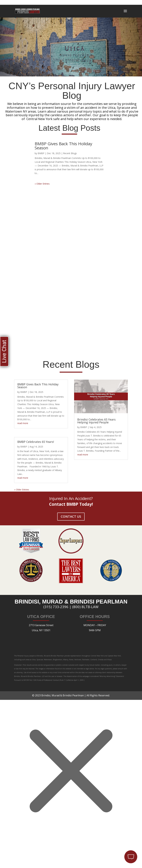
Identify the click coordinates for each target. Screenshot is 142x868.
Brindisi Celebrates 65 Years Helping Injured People (96, 421)
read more (23, 423)
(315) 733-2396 (56, 607)
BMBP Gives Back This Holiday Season (63, 146)
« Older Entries (42, 184)
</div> (24, 855)
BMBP (41, 153)
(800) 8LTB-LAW (85, 607)
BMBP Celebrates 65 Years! (36, 442)
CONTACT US (71, 516)
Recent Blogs (70, 153)
